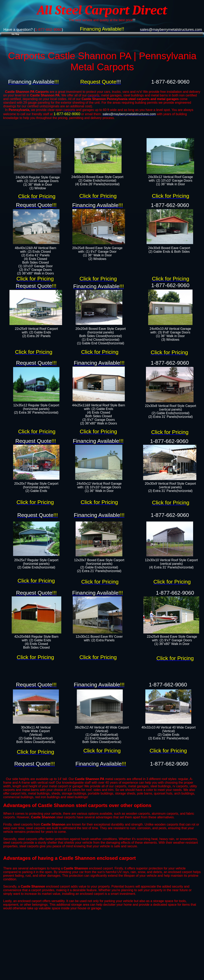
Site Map (15, 34)
